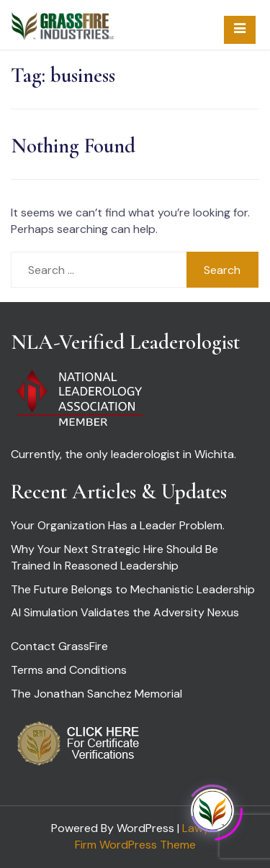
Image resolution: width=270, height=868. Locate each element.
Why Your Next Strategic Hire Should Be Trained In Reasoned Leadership (114, 557)
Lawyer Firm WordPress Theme (147, 836)
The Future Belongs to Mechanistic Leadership (133, 589)
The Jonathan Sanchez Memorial (96, 694)
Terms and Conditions (69, 670)
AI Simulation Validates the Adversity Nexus (125, 612)
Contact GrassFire (59, 646)
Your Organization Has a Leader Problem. (118, 525)
